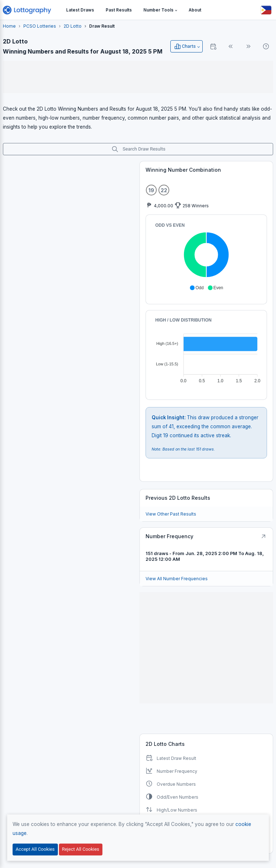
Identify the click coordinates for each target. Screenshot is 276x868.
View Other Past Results (171, 514)
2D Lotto (73, 26)
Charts (185, 46)
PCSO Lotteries (40, 26)
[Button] (266, 10)
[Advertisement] (138, 77)
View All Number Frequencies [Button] (177, 579)
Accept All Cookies (35, 849)
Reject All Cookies (80, 849)
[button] (160, 10)
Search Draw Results (138, 149)
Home (9, 26)
